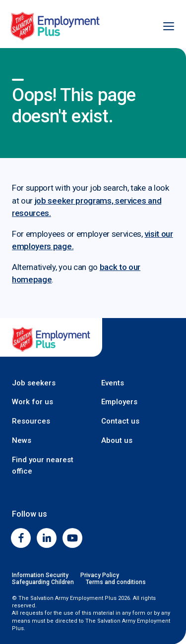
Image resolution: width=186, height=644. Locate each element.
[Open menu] (163, 26)
